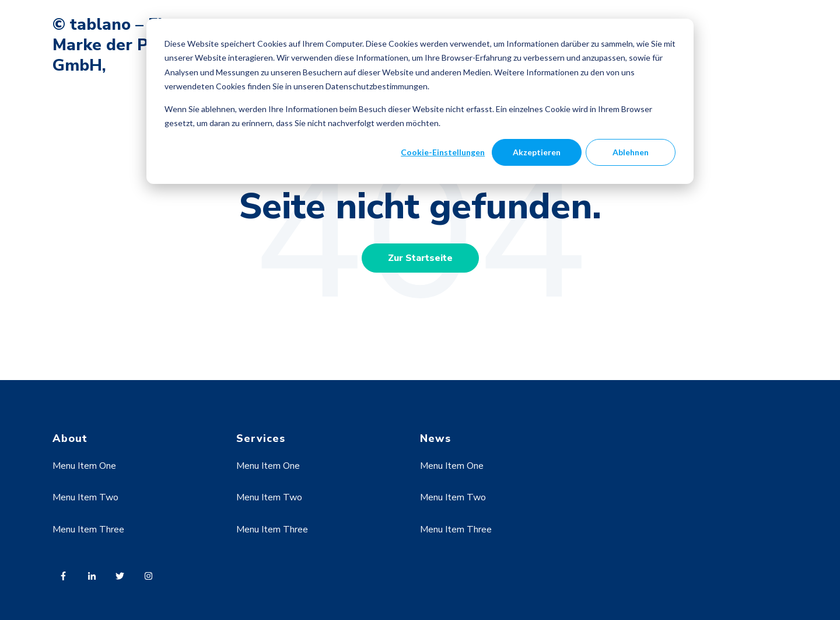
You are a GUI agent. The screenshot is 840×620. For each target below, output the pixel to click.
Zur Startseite (420, 258)
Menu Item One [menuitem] (84, 466)
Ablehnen (631, 152)
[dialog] (420, 101)
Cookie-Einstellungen (443, 152)
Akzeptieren (537, 152)
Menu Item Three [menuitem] (88, 530)
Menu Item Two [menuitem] (85, 497)
